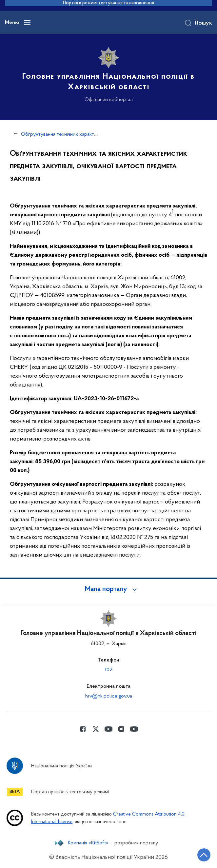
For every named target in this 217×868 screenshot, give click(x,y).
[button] (108, 589)
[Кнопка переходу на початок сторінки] (204, 855)
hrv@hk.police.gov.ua (109, 696)
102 (109, 670)
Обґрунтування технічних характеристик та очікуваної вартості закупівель (59, 134)
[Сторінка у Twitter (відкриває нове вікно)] (96, 729)
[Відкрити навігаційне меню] (27, 23)
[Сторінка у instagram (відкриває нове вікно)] (121, 729)
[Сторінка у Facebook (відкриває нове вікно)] (83, 729)
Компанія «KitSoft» (88, 843)
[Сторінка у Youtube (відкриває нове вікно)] (108, 729)
